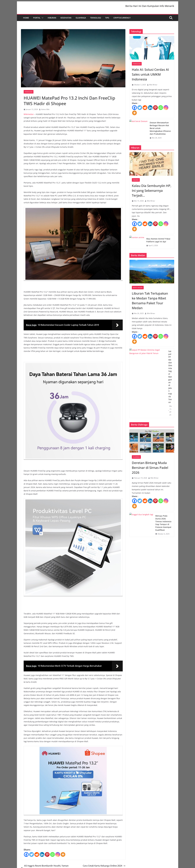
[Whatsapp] (52, 856)
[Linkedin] (42, 856)
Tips (107, 19)
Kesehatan (66, 19)
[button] (42, 20)
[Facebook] (26, 856)
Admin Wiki (45, 111)
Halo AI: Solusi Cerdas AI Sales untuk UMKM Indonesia (150, 76)
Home (26, 19)
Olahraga (81, 19)
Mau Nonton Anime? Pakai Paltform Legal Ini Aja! (158, 242)
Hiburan (52, 19)
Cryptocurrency (122, 19)
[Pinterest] (47, 856)
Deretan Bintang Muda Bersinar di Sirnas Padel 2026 (150, 469)
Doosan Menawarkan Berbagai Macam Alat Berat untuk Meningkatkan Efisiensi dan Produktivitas (160, 130)
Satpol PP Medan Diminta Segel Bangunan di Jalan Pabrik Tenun (170, 378)
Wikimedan (29, 116)
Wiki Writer (153, 87)
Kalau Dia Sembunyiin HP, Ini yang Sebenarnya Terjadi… (152, 192)
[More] (63, 856)
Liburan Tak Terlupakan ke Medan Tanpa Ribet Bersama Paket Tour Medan (150, 302)
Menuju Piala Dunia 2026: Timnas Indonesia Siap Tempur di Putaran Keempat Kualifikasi (163, 525)
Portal (37, 19)
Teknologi (96, 19)
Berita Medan (138, 289)
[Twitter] (32, 856)
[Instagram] (58, 856)
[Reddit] (37, 856)
